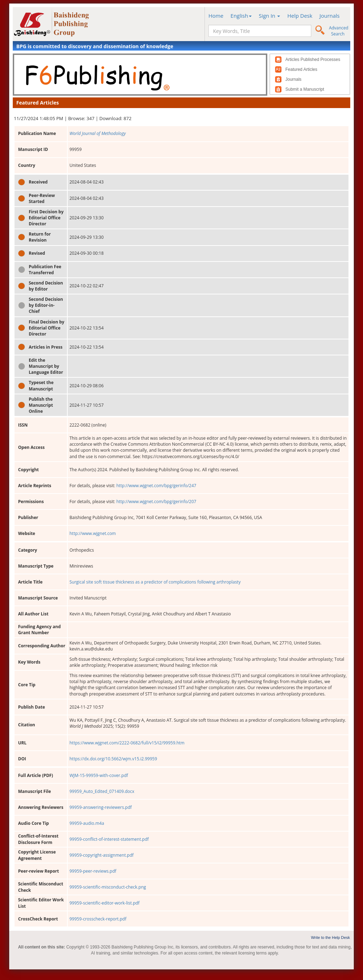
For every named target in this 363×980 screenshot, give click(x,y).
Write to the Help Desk (330, 937)
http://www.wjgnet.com (93, 533)
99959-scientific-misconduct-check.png (108, 887)
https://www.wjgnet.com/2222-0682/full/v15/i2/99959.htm (127, 743)
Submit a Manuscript (305, 89)
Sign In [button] (270, 16)
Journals (330, 16)
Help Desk (300, 16)
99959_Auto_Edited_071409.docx (102, 791)
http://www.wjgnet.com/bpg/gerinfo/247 (156, 486)
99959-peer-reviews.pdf (93, 871)
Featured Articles (301, 69)
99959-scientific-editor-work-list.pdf (105, 903)
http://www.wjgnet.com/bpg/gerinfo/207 (156, 502)
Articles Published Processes (313, 60)
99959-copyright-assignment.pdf (102, 855)
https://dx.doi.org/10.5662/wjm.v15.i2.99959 (113, 759)
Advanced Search (339, 31)
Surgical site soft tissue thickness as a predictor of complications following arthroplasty (155, 582)
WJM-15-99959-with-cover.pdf (99, 775)
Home (216, 16)
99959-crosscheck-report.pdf (98, 919)
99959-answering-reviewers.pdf (101, 807)
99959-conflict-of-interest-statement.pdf (109, 839)
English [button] (241, 16)
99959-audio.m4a (87, 823)
